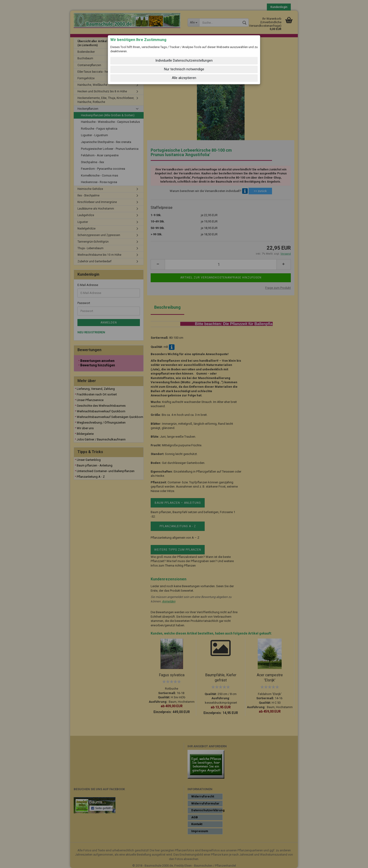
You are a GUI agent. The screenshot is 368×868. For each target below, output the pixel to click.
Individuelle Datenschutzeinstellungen (184, 60)
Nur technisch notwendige (184, 69)
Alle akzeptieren (184, 78)
